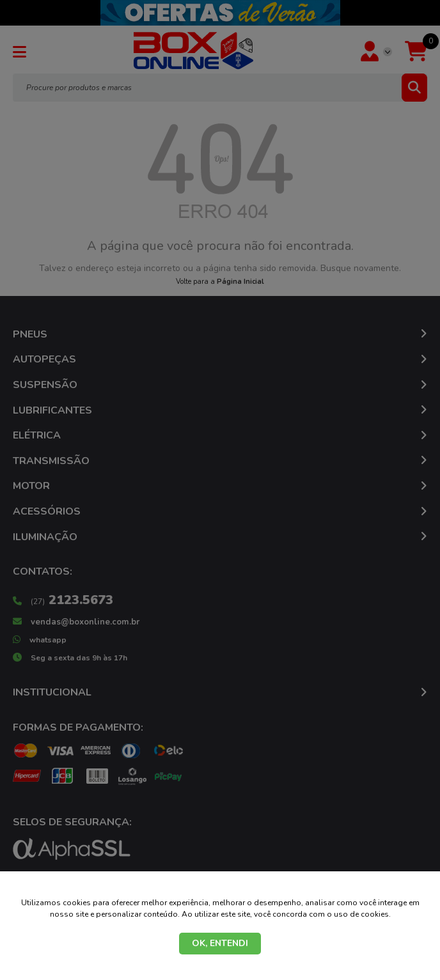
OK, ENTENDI (220, 943)
